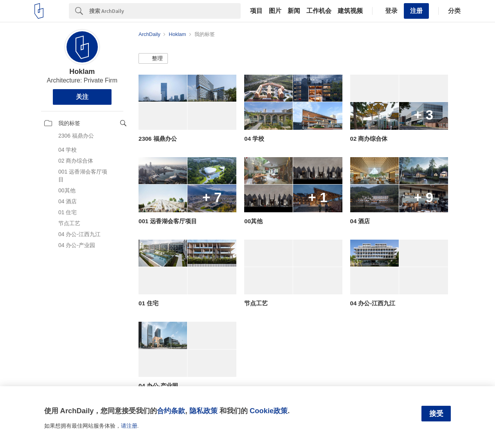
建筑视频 (350, 11)
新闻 (294, 11)
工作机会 (319, 11)
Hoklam (82, 72)
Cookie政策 (269, 411)
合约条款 (171, 411)
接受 (436, 414)
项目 (256, 11)
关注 (82, 97)
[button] (153, 59)
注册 (416, 11)
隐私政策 (203, 411)
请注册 (129, 426)
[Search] (165, 11)
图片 (275, 11)
